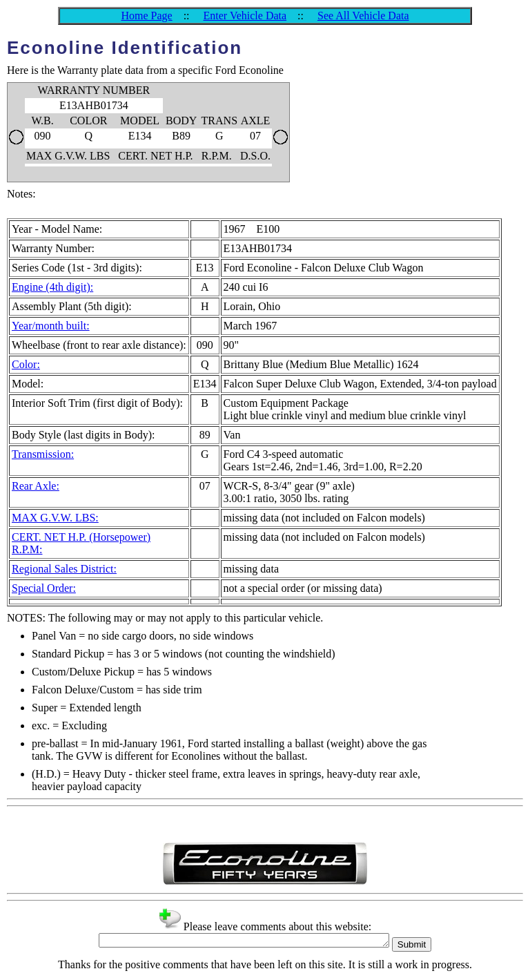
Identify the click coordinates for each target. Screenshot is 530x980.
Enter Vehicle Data (245, 16)
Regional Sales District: (64, 569)
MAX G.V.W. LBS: (55, 518)
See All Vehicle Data (363, 16)
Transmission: (43, 454)
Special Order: (44, 588)
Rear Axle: (36, 486)
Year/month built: (51, 326)
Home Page (146, 16)
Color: (26, 364)
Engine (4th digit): (52, 287)
